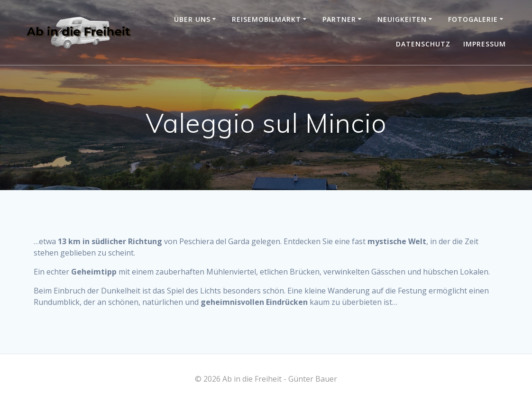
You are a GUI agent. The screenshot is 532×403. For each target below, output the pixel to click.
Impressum (485, 44)
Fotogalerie (473, 19)
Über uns (192, 19)
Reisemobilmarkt (266, 19)
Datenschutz (423, 44)
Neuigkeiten (402, 19)
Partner (339, 19)
